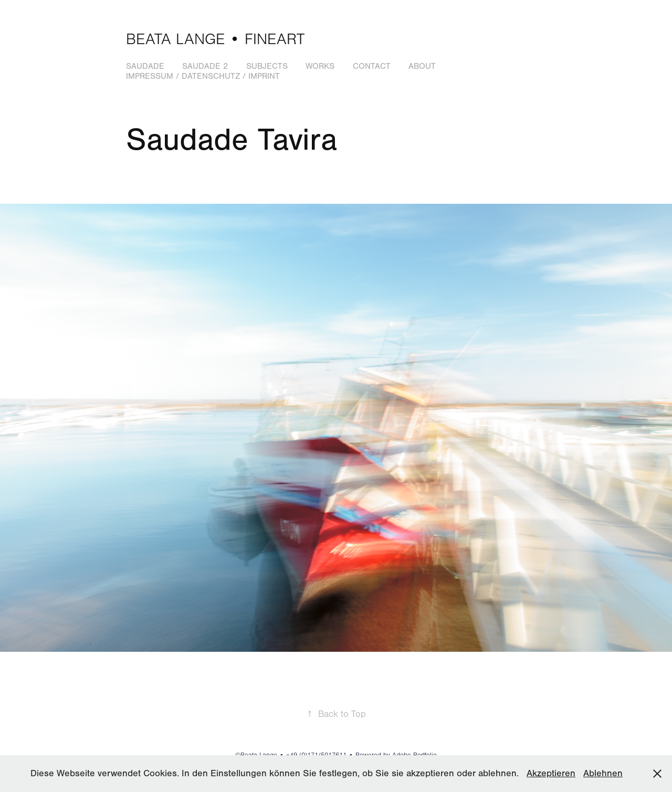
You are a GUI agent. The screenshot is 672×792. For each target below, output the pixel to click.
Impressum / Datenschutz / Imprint (203, 76)
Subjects (267, 66)
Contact (372, 66)
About (422, 66)
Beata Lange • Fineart (215, 39)
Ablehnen (603, 773)
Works (320, 66)
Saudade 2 (205, 66)
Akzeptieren (551, 773)
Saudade (145, 66)
